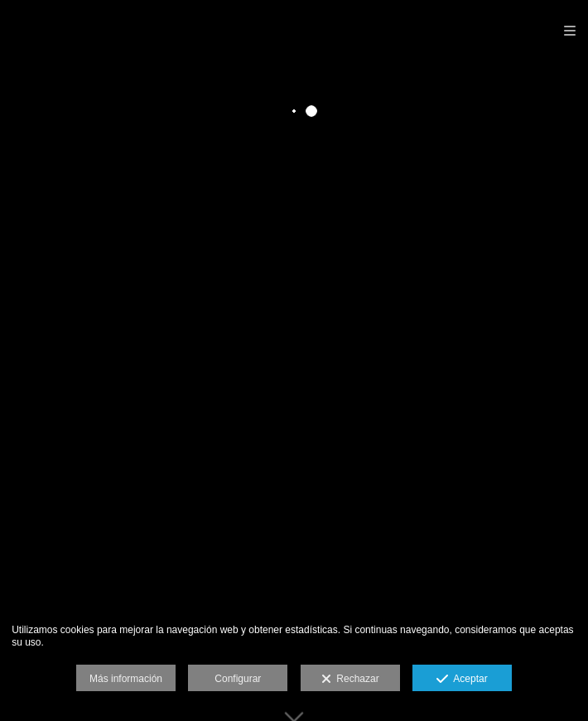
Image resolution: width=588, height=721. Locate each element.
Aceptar (462, 680)
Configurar (238, 679)
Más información (126, 679)
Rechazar (350, 680)
